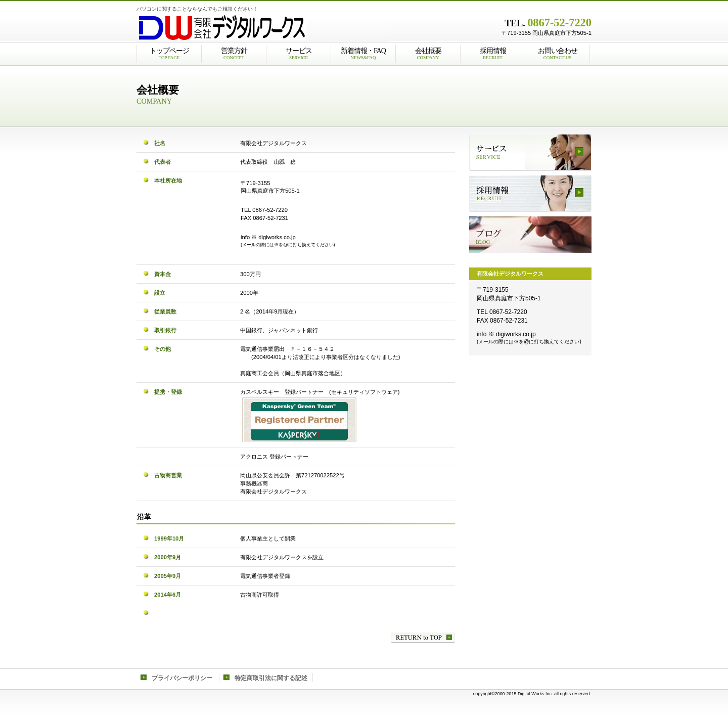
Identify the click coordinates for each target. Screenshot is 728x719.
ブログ (530, 235)
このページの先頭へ (423, 638)
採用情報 (530, 194)
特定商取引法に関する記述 (271, 678)
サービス (530, 153)
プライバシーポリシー (182, 678)
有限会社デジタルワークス (263, 28)
